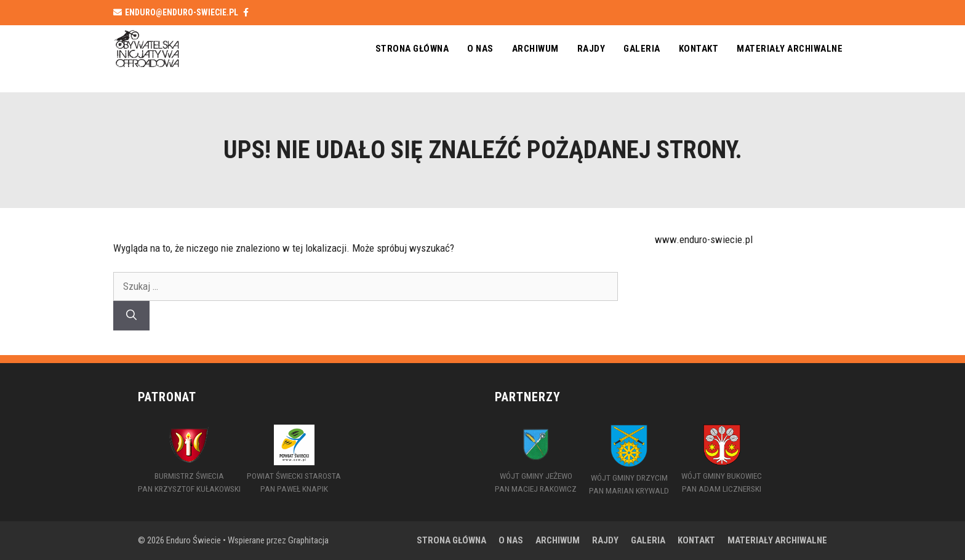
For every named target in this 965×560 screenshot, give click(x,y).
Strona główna (412, 49)
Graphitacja (308, 540)
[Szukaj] (131, 316)
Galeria (642, 49)
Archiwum (535, 49)
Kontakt (699, 49)
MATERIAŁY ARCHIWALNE (790, 49)
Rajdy (591, 49)
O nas (480, 49)
